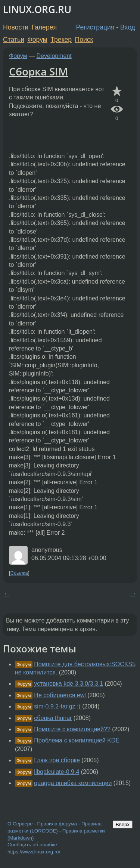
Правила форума (57, 824)
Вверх (123, 824)
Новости (16, 27)
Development (54, 56)
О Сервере (20, 824)
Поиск (84, 40)
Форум (37, 40)
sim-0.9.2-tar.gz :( (57, 706)
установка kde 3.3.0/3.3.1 (69, 684)
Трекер (61, 40)
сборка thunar (53, 718)
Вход (128, 27)
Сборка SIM (38, 71)
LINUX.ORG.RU (37, 10)
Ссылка (19, 573)
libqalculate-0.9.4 (57, 772)
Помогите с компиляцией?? (72, 729)
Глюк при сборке (57, 760)
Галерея (44, 27)
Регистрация (95, 27)
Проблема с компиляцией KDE (77, 740)
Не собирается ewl (60, 695)
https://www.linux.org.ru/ (34, 852)
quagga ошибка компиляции (73, 783)
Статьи (14, 40)
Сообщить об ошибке (32, 845)
